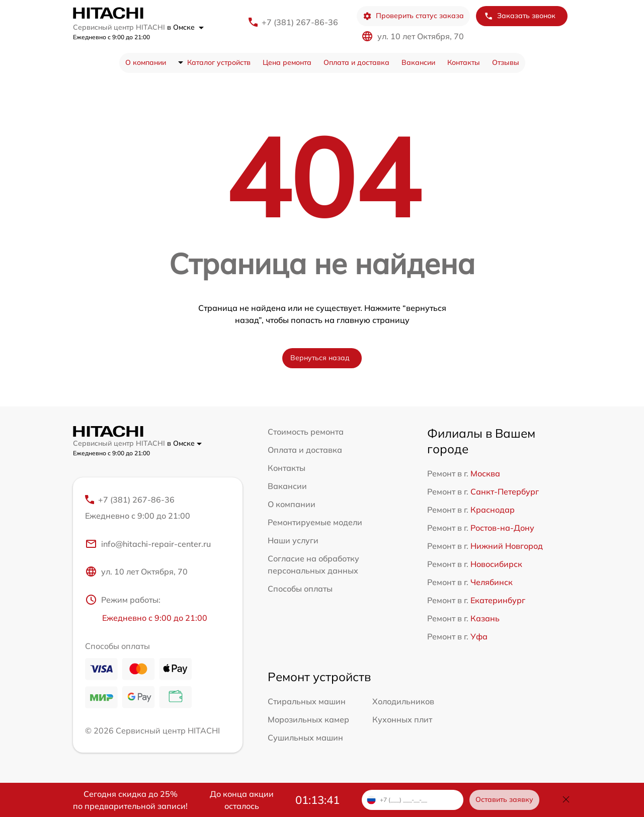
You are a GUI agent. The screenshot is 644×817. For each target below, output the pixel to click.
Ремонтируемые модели (315, 522)
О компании (146, 62)
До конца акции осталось (242, 800)
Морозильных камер (308, 719)
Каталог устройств (219, 62)
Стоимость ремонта (306, 432)
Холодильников (403, 701)
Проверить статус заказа (413, 16)
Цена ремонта (287, 62)
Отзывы (506, 62)
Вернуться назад (320, 358)
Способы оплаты (300, 589)
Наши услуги (293, 540)
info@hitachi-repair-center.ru (148, 544)
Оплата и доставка (356, 62)
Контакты (464, 62)
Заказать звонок (520, 16)
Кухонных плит (402, 719)
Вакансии (418, 62)
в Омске (185, 27)
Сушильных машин (305, 738)
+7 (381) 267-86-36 (300, 22)
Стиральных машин (307, 701)
